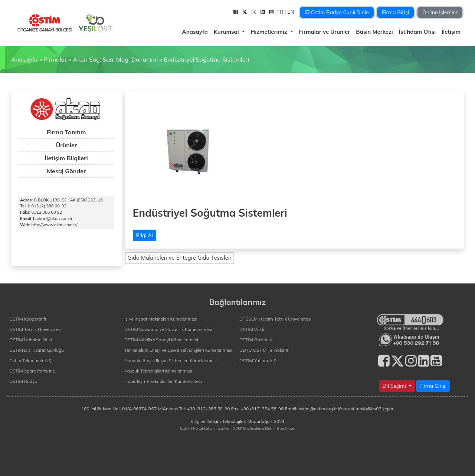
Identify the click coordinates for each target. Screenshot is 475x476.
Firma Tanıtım (66, 132)
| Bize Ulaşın (285, 428)
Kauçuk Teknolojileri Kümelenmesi (158, 371)
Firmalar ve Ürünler (325, 32)
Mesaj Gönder (66, 171)
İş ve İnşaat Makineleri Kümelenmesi (161, 319)
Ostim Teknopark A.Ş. (31, 360)
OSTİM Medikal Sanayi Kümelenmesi (161, 340)
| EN (290, 12)
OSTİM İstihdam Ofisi (31, 340)
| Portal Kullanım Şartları (211, 428)
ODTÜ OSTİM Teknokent (264, 350)
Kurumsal (227, 32)
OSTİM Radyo (23, 381)
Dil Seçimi (395, 386)
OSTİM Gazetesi (255, 340)
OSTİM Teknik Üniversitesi (35, 329)
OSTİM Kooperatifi (28, 319)
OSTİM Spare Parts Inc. (33, 371)
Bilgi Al (145, 235)
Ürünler (66, 145)
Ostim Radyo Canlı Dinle (337, 12)
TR (281, 12)
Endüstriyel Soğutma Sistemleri (207, 59)
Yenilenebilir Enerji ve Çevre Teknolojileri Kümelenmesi (178, 350)
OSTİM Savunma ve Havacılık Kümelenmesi (168, 329)
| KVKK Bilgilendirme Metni (253, 428)
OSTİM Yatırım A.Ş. (258, 360)
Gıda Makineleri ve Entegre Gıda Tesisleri (180, 258)
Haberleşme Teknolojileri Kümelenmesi (163, 381)
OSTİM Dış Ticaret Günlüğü (37, 350)
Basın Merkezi (374, 32)
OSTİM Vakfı (252, 329)
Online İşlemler (440, 12)
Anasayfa (195, 32)
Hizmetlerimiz (270, 32)
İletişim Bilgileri (66, 158)
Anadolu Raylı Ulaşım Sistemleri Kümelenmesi (171, 360)
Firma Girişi (395, 12)
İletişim (451, 32)
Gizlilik (185, 428)
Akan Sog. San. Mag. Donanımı (115, 59)
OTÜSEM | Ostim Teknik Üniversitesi (275, 319)
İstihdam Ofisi (417, 32)
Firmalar (55, 59)
